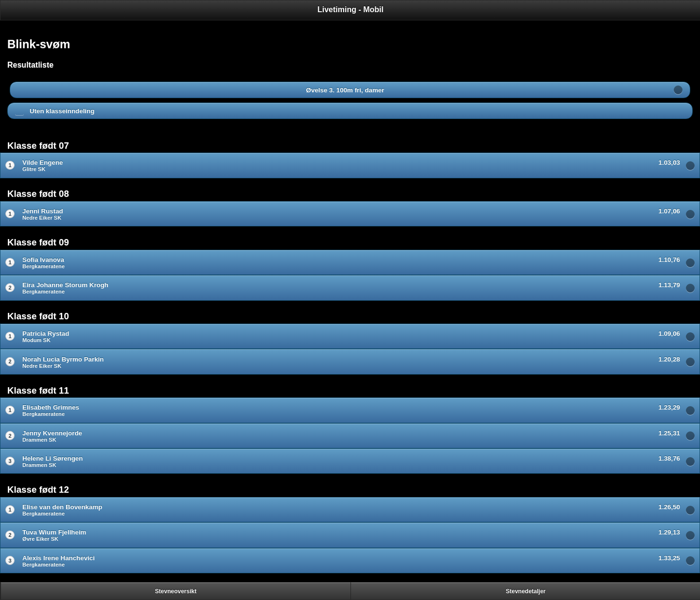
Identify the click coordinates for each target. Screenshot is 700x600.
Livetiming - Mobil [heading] (350, 9)
